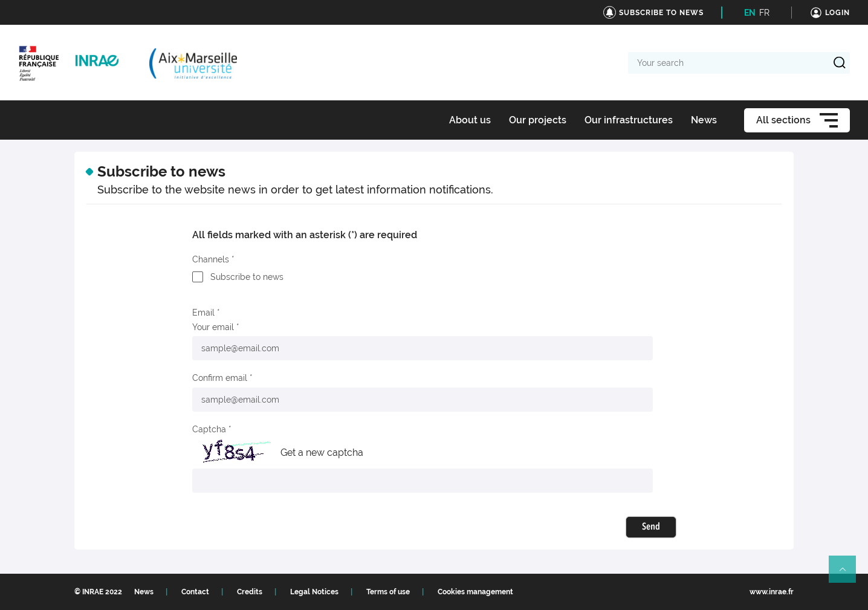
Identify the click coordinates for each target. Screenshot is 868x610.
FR (764, 13)
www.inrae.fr (772, 592)
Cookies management (475, 592)
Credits (250, 592)
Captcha (209, 429)
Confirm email (220, 378)
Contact (195, 592)
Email (203, 313)
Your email (213, 327)
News (144, 592)
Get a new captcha (322, 453)
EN (750, 13)
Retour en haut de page (847, 574)
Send (651, 527)
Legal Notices (314, 592)
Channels (211, 259)
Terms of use (388, 592)
